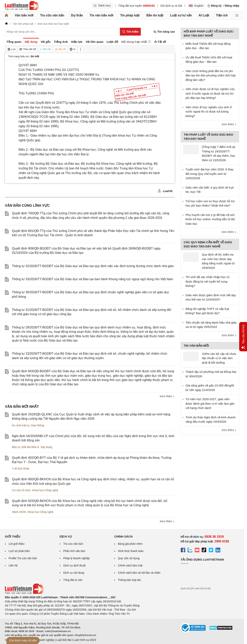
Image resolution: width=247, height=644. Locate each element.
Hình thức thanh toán (131, 551)
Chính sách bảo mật (130, 565)
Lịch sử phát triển (19, 551)
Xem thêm (167, 396)
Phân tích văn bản (74, 551)
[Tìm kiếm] (130, 32)
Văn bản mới (24, 15)
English (196, 6)
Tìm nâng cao (164, 32)
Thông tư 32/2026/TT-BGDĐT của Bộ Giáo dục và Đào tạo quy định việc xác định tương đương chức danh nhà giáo (93, 266)
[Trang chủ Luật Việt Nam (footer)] (24, 593)
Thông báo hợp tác (129, 580)
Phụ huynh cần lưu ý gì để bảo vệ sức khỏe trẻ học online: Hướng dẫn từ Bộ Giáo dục (210, 219)
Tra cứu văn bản (52, 15)
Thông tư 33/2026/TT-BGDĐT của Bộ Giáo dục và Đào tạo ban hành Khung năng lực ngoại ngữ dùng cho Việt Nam (93, 279)
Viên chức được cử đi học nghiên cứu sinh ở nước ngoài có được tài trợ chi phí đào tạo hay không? (210, 93)
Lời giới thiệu (16, 544)
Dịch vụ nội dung (74, 573)
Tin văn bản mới (102, 15)
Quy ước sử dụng (129, 558)
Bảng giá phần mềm (130, 544)
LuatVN (165, 191)
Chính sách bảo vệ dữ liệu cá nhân (139, 573)
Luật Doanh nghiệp (42, 640)
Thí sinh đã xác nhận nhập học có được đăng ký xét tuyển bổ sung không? (207, 281)
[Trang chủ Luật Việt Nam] (22, 6)
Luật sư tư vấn (181, 15)
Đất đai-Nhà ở (30, 447)
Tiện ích (222, 15)
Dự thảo (77, 15)
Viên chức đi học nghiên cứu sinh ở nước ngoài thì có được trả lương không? (209, 112)
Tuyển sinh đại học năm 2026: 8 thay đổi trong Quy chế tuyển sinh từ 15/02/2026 (209, 174)
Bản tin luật (155, 15)
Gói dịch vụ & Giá (171, 6)
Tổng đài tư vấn (73, 580)
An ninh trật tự (21, 425)
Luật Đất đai (64, 640)
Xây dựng (46, 447)
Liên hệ (13, 565)
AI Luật (204, 15)
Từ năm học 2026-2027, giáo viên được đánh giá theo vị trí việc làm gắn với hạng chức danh (210, 403)
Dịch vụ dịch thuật (74, 565)
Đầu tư (16, 447)
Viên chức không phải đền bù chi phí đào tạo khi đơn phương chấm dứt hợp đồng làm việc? (210, 75)
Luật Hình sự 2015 (85, 640)
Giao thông (37, 425)
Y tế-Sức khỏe (21, 469)
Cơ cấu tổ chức (21, 490)
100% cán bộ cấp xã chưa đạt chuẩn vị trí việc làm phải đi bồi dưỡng (219, 358)
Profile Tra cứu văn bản (23, 558)
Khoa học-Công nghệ (45, 490)
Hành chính (19, 512)
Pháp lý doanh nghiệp (77, 558)
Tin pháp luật (130, 15)
